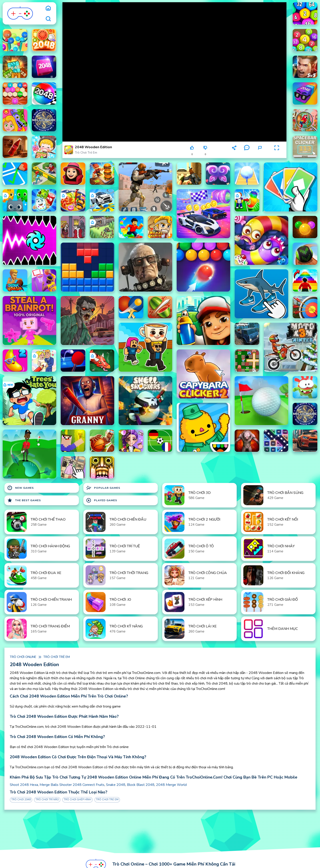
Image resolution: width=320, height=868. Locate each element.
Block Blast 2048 (141, 785)
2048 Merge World (171, 785)
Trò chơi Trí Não (47, 800)
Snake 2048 (116, 785)
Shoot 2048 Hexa (24, 785)
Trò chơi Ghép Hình (77, 800)
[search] (48, 19)
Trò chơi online (23, 657)
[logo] (20, 13)
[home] (48, 8)
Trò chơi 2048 (21, 800)
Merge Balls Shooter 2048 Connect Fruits (72, 785)
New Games (20, 488)
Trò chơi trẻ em (86, 153)
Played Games (102, 500)
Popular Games (103, 488)
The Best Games (24, 500)
